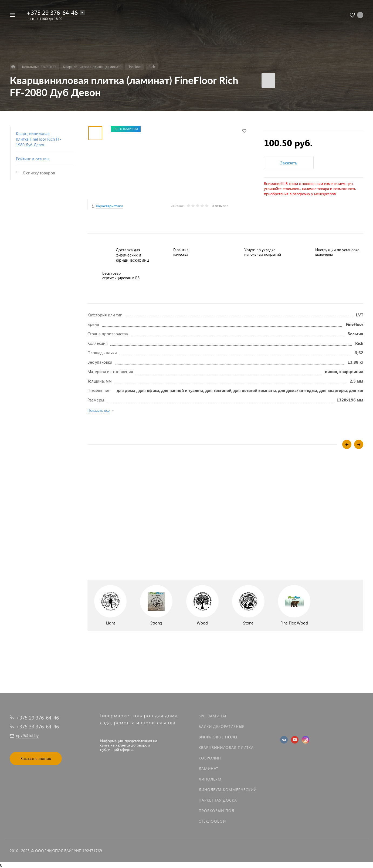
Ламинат (208, 769)
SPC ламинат (213, 716)
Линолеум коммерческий (228, 790)
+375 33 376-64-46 (37, 726)
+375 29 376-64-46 (52, 12)
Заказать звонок (36, 758)
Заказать (289, 163)
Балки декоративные (221, 726)
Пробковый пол (216, 811)
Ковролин (210, 758)
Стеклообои (212, 821)
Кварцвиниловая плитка (226, 747)
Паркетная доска (218, 800)
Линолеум (210, 779)
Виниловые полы (218, 737)
